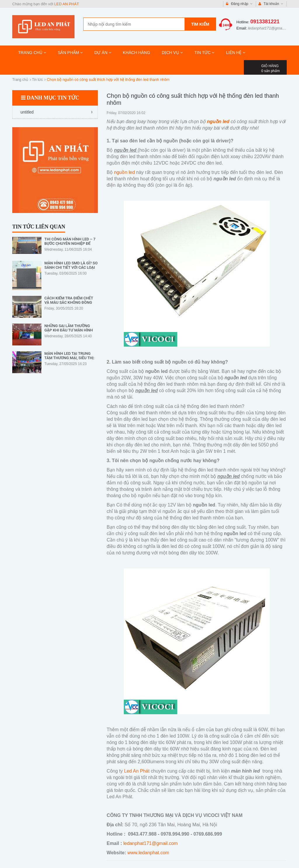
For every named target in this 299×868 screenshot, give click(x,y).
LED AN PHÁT (67, 4)
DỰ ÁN (103, 53)
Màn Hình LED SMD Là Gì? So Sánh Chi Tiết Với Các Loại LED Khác (71, 267)
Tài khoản (271, 4)
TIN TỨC (205, 53)
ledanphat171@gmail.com (270, 28)
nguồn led (124, 172)
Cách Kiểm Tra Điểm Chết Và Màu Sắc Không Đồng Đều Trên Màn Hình (69, 302)
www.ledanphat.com (148, 853)
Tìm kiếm (200, 24)
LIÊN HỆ (236, 53)
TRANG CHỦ (32, 53)
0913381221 (265, 22)
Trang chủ (20, 80)
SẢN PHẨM (70, 53)
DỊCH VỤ (172, 53)
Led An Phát (136, 771)
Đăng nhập (239, 4)
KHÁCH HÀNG (137, 53)
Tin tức (38, 80)
